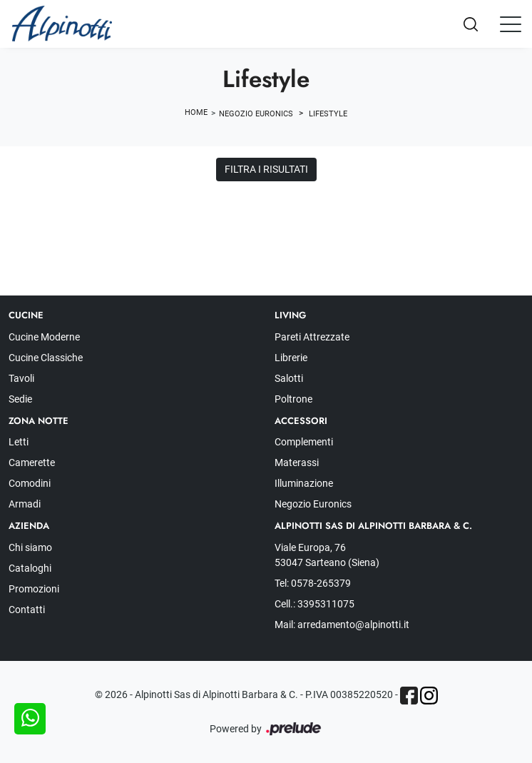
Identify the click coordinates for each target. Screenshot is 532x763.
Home (196, 112)
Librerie (291, 358)
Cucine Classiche (46, 358)
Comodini (30, 483)
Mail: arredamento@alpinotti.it (342, 625)
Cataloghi (30, 568)
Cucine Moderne (44, 337)
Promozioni (34, 589)
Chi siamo (30, 547)
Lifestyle (328, 114)
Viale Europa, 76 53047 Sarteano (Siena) (327, 555)
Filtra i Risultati (266, 169)
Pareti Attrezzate (312, 337)
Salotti (289, 378)
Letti (19, 442)
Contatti (27, 610)
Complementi (304, 442)
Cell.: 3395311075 (314, 604)
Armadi (25, 504)
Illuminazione (304, 483)
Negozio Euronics (256, 114)
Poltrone (293, 399)
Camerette (32, 463)
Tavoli (21, 378)
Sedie (20, 399)
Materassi (297, 463)
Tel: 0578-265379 (313, 583)
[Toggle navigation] (511, 24)
